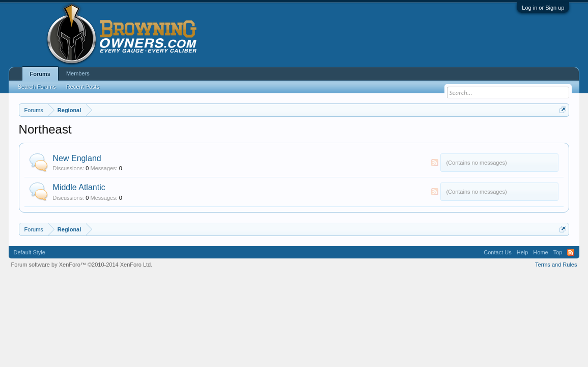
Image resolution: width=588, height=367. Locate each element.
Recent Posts (83, 87)
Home (540, 252)
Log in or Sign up (543, 8)
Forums (40, 74)
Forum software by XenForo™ (82, 265)
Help (523, 252)
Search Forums (37, 87)
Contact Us (497, 252)
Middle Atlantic (79, 187)
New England (77, 158)
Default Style (30, 252)
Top (558, 252)
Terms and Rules (556, 265)
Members (78, 73)
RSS (435, 163)
